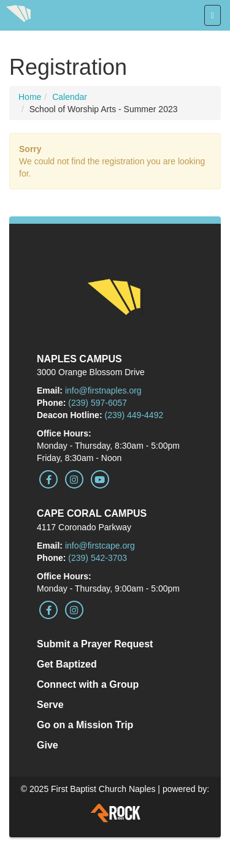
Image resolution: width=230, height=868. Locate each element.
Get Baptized (67, 664)
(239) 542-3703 (98, 558)
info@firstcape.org (100, 546)
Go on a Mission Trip (85, 725)
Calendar (70, 97)
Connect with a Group (88, 684)
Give (48, 745)
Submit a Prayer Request (95, 644)
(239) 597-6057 (98, 403)
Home (30, 97)
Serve (50, 705)
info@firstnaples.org (103, 390)
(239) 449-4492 (134, 415)
